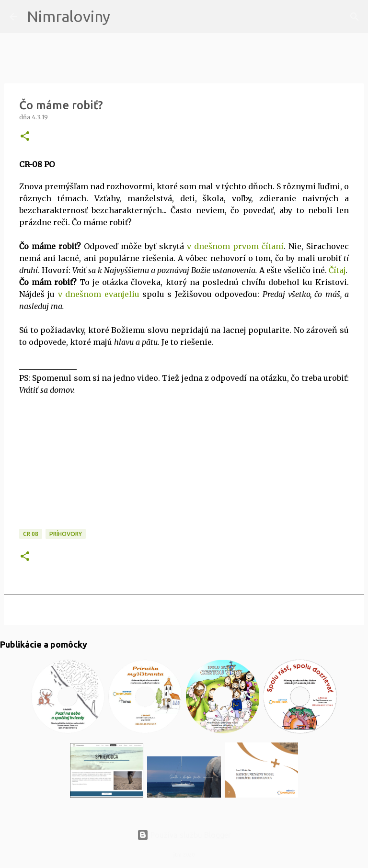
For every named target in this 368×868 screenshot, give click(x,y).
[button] (25, 137)
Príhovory (66, 534)
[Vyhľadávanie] (124, 17)
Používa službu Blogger (184, 835)
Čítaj (337, 270)
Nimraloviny (69, 16)
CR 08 (31, 534)
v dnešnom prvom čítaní (235, 246)
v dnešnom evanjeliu (99, 294)
